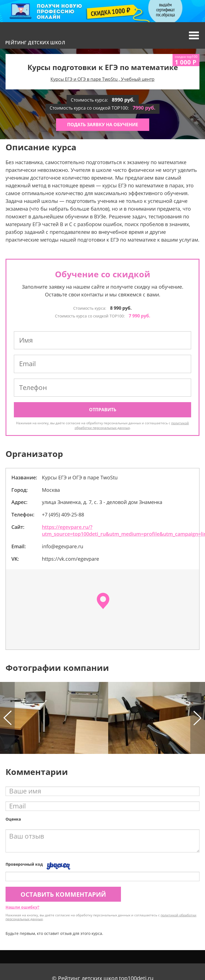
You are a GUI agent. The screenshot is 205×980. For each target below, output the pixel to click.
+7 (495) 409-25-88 (63, 514)
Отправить (103, 410)
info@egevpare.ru (63, 546)
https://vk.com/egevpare (70, 559)
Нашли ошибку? (22, 907)
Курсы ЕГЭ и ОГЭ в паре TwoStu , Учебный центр (102, 79)
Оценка (13, 819)
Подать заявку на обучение (103, 125)
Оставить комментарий (63, 894)
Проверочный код (24, 864)
